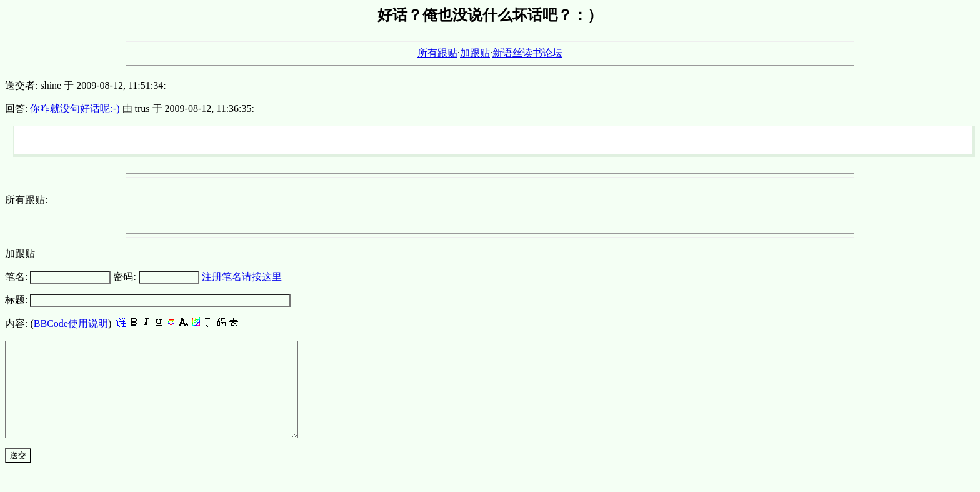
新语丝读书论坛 (527, 53)
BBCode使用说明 (71, 324)
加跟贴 (475, 53)
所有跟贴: (26, 200)
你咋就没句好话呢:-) (76, 108)
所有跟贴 (437, 53)
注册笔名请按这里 (242, 277)
